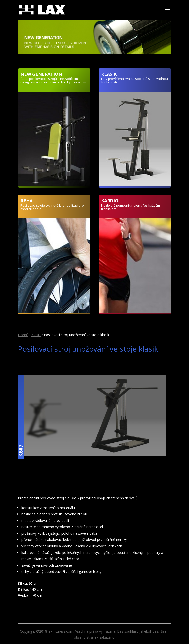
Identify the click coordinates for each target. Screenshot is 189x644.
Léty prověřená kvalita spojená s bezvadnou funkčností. (134, 80)
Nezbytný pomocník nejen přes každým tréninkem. (131, 207)
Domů (23, 335)
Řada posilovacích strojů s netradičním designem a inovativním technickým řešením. (54, 80)
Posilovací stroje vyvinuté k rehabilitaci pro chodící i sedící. (52, 207)
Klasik (36, 335)
